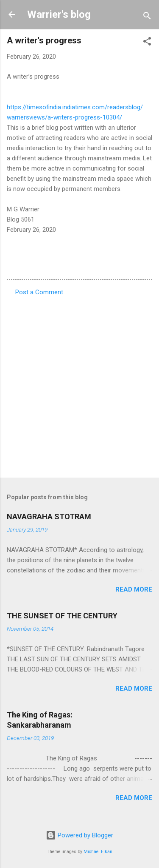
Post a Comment (39, 292)
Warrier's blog (59, 14)
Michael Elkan (98, 852)
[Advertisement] (79, 384)
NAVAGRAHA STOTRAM (49, 517)
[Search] (147, 17)
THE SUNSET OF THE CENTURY (62, 616)
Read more (134, 589)
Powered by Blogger (79, 835)
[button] (147, 43)
